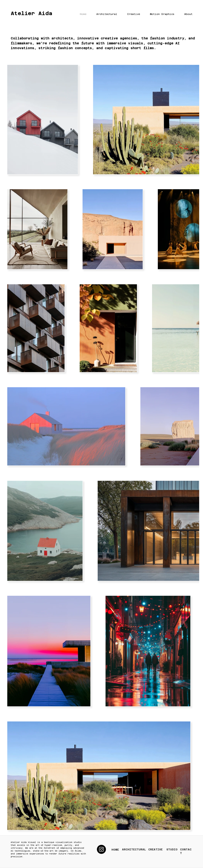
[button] (104, 14)
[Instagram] (101, 849)
